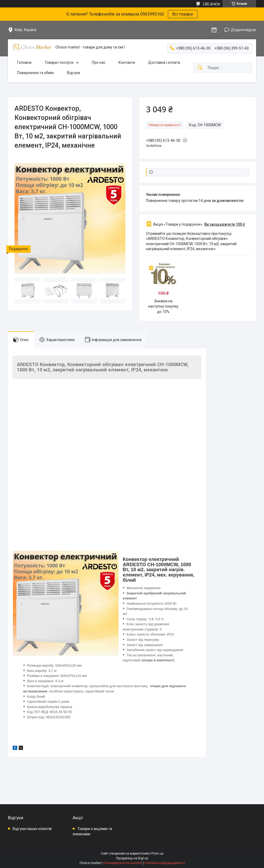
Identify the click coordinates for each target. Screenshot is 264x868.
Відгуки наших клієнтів (32, 829)
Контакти (127, 62)
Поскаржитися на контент (123, 863)
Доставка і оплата (164, 62)
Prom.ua (157, 854)
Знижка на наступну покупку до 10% (163, 306)
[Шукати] (200, 68)
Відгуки (74, 73)
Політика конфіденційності (165, 863)
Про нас (99, 62)
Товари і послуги (59, 62)
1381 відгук (211, 4)
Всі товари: (183, 14)
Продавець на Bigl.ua (132, 858)
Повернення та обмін (36, 73)
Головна (24, 62)
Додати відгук (244, 30)
